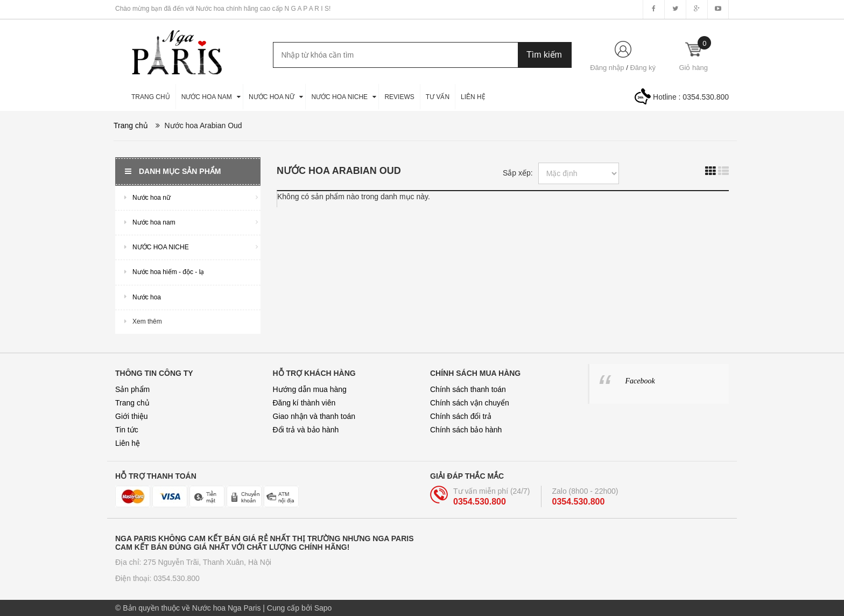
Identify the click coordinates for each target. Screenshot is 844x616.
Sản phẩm (132, 389)
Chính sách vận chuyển (470, 403)
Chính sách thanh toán (468, 389)
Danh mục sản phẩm (173, 171)
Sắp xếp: (518, 173)
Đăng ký (643, 68)
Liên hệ (128, 443)
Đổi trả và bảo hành (306, 430)
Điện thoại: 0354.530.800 (157, 578)
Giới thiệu (132, 416)
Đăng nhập (607, 68)
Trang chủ (132, 403)
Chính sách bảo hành (466, 430)
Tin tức (127, 430)
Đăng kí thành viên (304, 403)
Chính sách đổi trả (461, 416)
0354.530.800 (706, 97)
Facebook (640, 381)
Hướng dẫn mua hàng (310, 389)
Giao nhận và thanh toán (314, 416)
